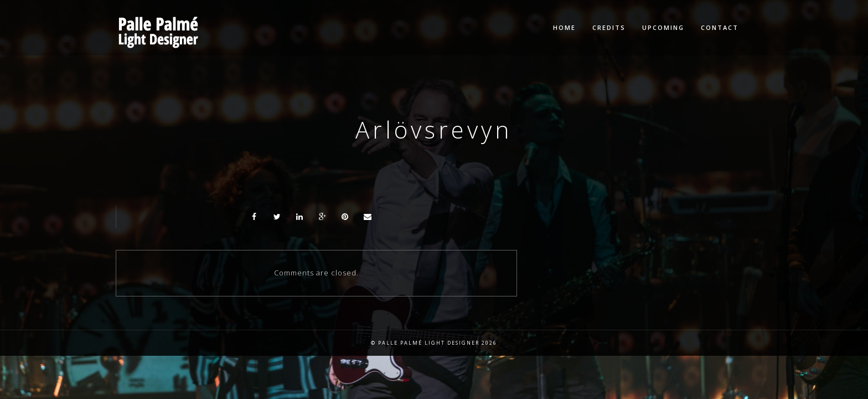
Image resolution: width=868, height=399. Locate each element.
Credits (609, 27)
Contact (720, 27)
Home (564, 27)
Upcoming (663, 27)
